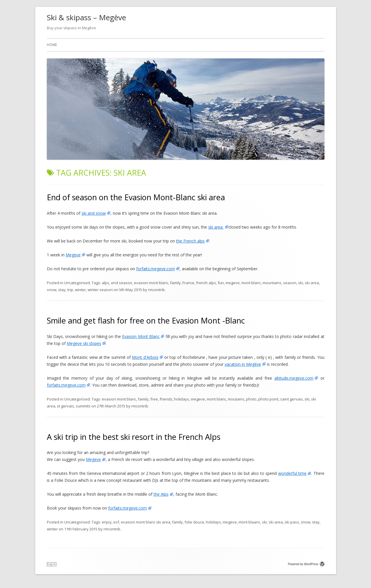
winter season (100, 290)
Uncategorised (77, 283)
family (175, 283)
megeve (233, 283)
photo (251, 399)
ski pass (292, 522)
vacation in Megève (243, 364)
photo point (268, 399)
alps (106, 283)
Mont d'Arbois (145, 357)
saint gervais (291, 399)
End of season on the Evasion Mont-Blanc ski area (136, 197)
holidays (182, 399)
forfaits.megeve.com (156, 269)
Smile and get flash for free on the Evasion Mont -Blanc (146, 320)
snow (52, 290)
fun (221, 283)
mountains (272, 283)
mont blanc (251, 283)
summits (83, 406)
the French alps (190, 241)
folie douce (194, 522)
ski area (216, 227)
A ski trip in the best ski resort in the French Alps (134, 437)
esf (116, 522)
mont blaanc (249, 522)
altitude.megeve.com (294, 378)
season (290, 283)
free (154, 399)
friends (166, 399)
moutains (236, 399)
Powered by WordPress (306, 564)
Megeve (73, 255)
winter (80, 290)
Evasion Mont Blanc (141, 336)
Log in (52, 564)
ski (301, 283)
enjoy (107, 522)
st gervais (65, 406)
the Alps (161, 494)
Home (52, 45)
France (188, 283)
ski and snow (94, 213)
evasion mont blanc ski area (146, 522)
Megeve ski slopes (84, 343)
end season (122, 283)
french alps (206, 283)
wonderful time (292, 473)
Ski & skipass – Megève (86, 17)
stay (62, 290)
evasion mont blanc (151, 283)
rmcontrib (156, 290)
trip (70, 290)
